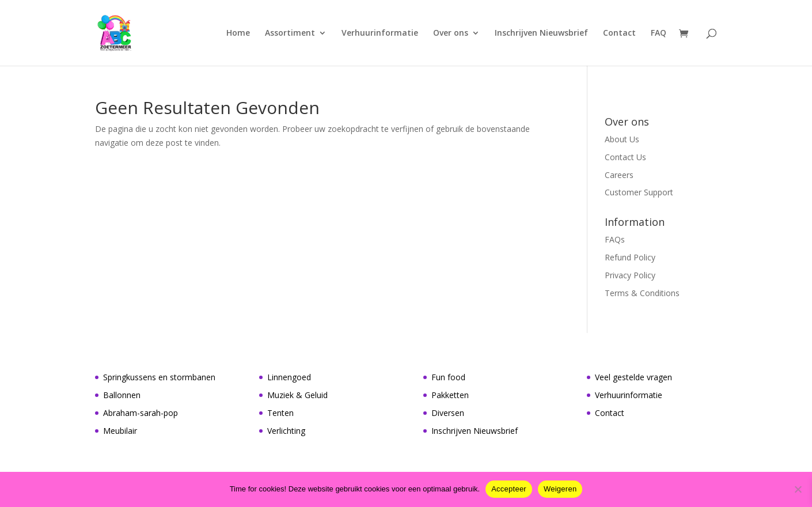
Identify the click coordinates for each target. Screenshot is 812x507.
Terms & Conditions (642, 293)
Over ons (451, 33)
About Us (622, 139)
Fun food (448, 377)
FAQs (615, 239)
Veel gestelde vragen (633, 377)
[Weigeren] (798, 489)
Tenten (280, 413)
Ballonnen (122, 395)
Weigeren (560, 489)
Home (238, 33)
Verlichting (286, 431)
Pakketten (450, 395)
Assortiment (290, 33)
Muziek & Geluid (297, 395)
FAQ (659, 33)
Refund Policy (630, 257)
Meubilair (120, 431)
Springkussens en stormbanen (159, 377)
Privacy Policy (630, 275)
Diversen (448, 413)
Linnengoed (289, 377)
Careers (619, 175)
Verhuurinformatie (380, 33)
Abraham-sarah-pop (141, 413)
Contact (619, 33)
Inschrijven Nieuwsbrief (541, 33)
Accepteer (509, 489)
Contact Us (625, 157)
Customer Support (639, 192)
